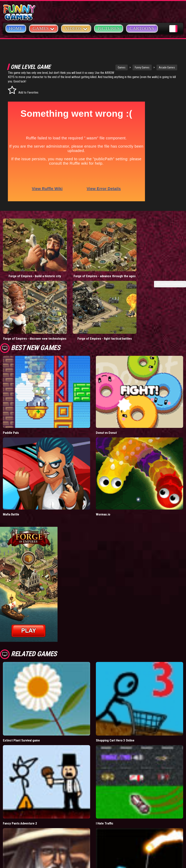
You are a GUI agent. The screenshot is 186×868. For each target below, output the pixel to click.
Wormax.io (103, 484)
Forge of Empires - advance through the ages (70, 259)
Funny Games (126, 67)
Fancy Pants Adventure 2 (20, 793)
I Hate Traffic (105, 793)
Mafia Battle (11, 484)
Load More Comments (170, 269)
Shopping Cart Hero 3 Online (115, 710)
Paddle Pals (11, 402)
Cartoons (142, 28)
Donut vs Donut (106, 402)
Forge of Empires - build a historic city (23, 259)
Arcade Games (150, 67)
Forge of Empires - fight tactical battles (70, 306)
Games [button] (44, 28)
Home (16, 28)
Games (105, 67)
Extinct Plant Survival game (21, 710)
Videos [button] (76, 28)
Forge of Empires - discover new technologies (23, 306)
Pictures (109, 28)
